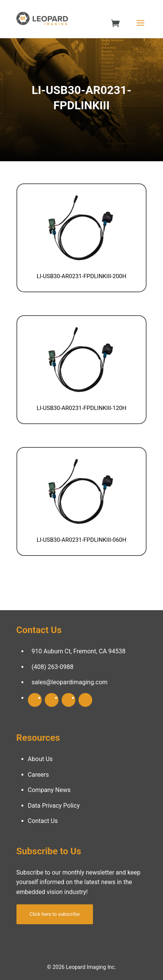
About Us (40, 759)
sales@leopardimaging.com (70, 682)
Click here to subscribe (55, 914)
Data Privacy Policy (54, 806)
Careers (38, 775)
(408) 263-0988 (53, 667)
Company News (49, 790)
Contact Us (43, 821)
